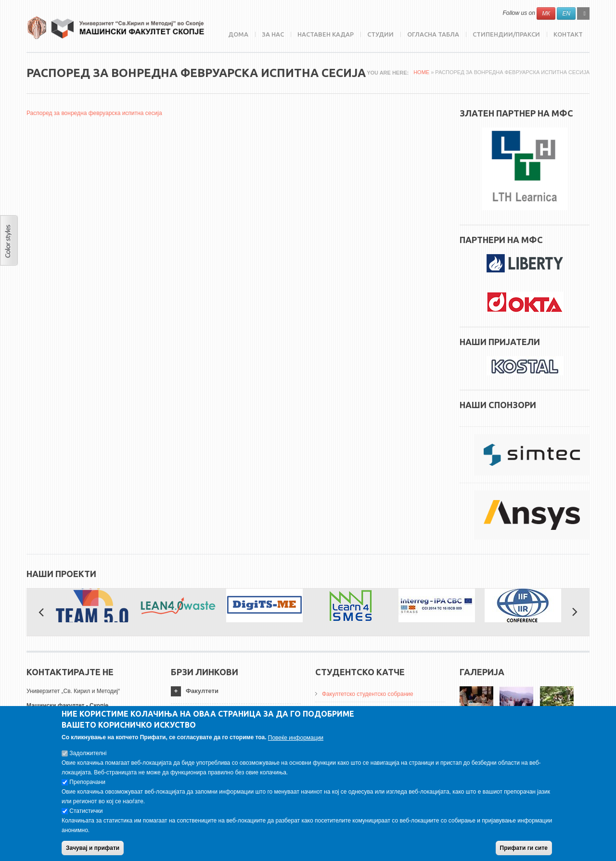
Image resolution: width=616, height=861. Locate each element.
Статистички (86, 811)
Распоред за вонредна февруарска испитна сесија (94, 113)
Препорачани (87, 782)
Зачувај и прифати (93, 848)
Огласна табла (433, 34)
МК (546, 13)
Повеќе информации (296, 738)
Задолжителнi (88, 753)
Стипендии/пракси (506, 34)
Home (421, 72)
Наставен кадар (326, 34)
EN (566, 13)
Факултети (202, 691)
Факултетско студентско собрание (368, 694)
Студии (380, 34)
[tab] (236, 691)
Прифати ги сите (524, 848)
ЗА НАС (273, 34)
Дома (238, 34)
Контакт (568, 34)
